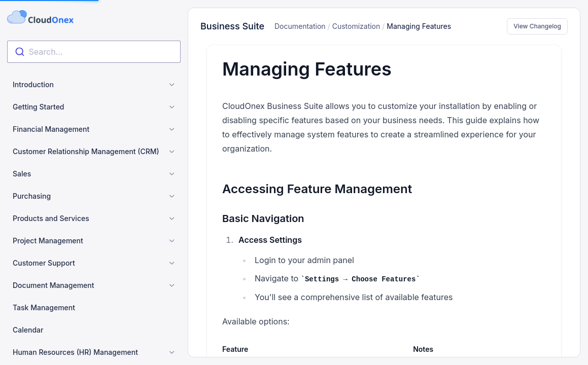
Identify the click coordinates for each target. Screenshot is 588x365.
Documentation (300, 26)
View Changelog (537, 26)
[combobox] (94, 52)
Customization (356, 26)
